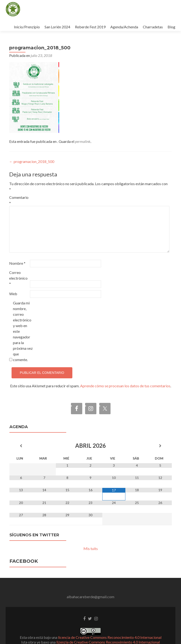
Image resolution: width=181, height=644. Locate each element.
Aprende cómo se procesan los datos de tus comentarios (125, 373)
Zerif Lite (68, 634)
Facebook (24, 548)
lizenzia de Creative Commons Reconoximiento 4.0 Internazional (108, 629)
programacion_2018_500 (32, 148)
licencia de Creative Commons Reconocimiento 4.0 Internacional (110, 624)
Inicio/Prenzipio (27, 27)
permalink (83, 128)
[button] (13, 9)
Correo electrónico (18, 265)
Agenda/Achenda (124, 27)
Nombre (17, 250)
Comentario (19, 187)
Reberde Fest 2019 (90, 27)
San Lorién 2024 (57, 27)
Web (13, 281)
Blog (171, 27)
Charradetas (153, 27)
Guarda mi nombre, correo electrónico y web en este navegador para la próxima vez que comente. (23, 318)
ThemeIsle (112, 634)
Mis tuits (91, 535)
